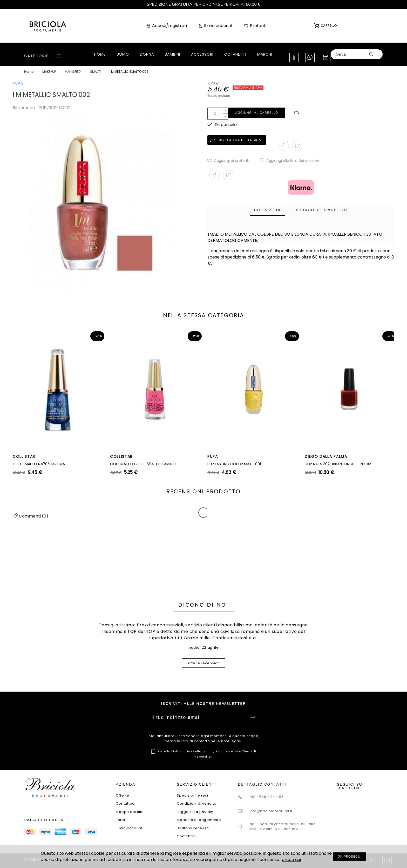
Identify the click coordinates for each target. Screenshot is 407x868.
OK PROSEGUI (350, 857)
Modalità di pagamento (199, 820)
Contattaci (126, 803)
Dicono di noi (203, 605)
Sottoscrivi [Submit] (253, 717)
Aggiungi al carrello (257, 113)
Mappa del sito (130, 812)
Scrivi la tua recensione (237, 140)
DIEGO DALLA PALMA (326, 456)
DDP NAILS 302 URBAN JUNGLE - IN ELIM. (338, 464)
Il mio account (129, 828)
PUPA (18, 83)
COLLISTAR (24, 456)
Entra (121, 820)
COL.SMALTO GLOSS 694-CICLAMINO (143, 464)
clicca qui (291, 860)
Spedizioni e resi (192, 795)
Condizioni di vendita (196, 803)
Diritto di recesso (193, 828)
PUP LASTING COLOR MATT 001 (234, 464)
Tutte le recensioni (203, 663)
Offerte (122, 795)
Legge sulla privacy (195, 812)
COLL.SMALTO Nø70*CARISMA (39, 464)
